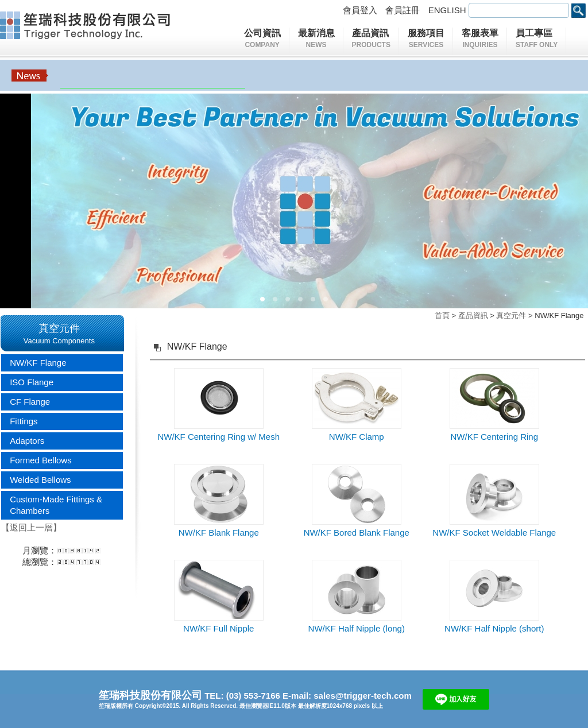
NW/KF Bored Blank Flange (357, 533)
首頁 (442, 315)
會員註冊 (404, 10)
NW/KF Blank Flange (219, 533)
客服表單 (480, 39)
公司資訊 (265, 39)
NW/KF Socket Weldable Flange (494, 533)
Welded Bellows (40, 480)
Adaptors (27, 441)
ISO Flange (32, 382)
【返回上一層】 (31, 527)
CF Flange (30, 402)
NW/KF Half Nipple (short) (494, 628)
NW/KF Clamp (357, 437)
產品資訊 (374, 39)
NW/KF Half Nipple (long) (357, 628)
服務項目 (428, 39)
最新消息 (316, 39)
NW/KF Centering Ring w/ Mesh (218, 437)
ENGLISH (448, 10)
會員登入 (361, 10)
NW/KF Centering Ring (494, 437)
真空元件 (511, 315)
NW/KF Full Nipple (218, 628)
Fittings (24, 421)
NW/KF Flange (38, 363)
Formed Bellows (41, 460)
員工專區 (537, 39)
